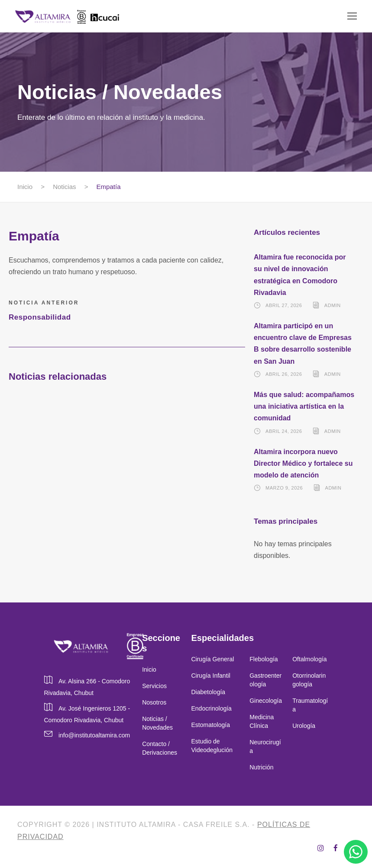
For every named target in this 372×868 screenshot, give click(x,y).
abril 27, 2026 (284, 305)
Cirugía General (212, 659)
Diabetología (208, 692)
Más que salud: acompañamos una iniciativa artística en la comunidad (304, 406)
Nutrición (261, 767)
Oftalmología (309, 659)
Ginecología (266, 701)
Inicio (149, 669)
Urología (305, 726)
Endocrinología (211, 708)
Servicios (154, 686)
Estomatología (210, 725)
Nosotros (154, 702)
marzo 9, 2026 (284, 488)
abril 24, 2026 (284, 431)
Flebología (264, 659)
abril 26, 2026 (284, 374)
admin (333, 305)
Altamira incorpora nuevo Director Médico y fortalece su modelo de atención (303, 463)
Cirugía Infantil (210, 676)
